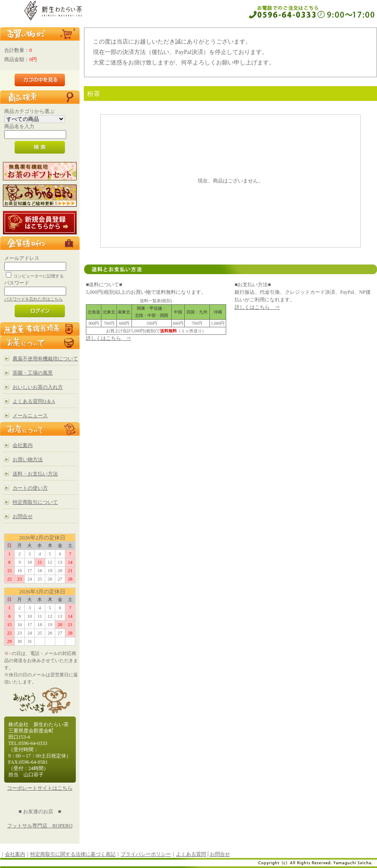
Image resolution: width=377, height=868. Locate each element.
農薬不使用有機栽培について (45, 359)
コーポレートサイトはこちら (40, 788)
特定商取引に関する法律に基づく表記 (73, 854)
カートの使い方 (30, 488)
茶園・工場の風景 (33, 373)
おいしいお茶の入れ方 (38, 387)
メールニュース (30, 416)
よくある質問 (191, 854)
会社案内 (23, 445)
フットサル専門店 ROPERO (40, 826)
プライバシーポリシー (146, 854)
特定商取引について (35, 502)
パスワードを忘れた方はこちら (34, 299)
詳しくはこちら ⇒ (108, 338)
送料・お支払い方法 (35, 474)
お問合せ (23, 516)
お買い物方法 (28, 460)
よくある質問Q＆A (34, 401)
